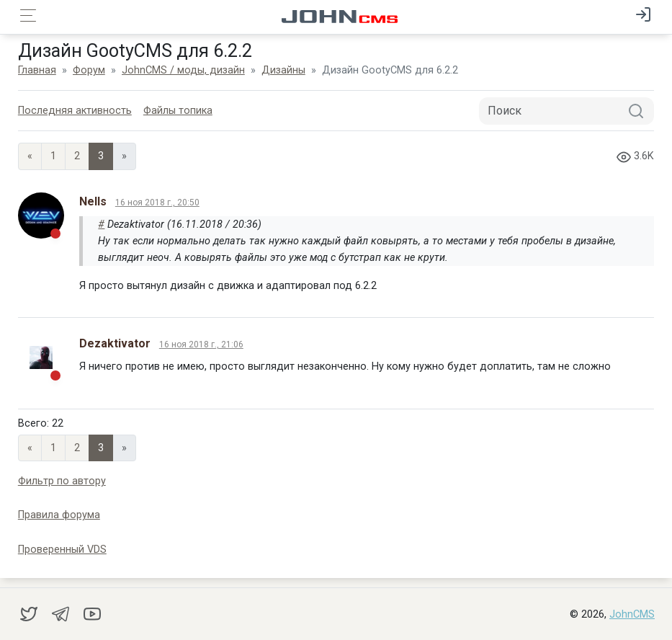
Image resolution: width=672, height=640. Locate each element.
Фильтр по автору (62, 481)
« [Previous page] (30, 156)
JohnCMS (632, 614)
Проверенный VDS (62, 550)
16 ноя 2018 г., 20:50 (157, 203)
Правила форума (59, 515)
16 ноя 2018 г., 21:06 (201, 345)
